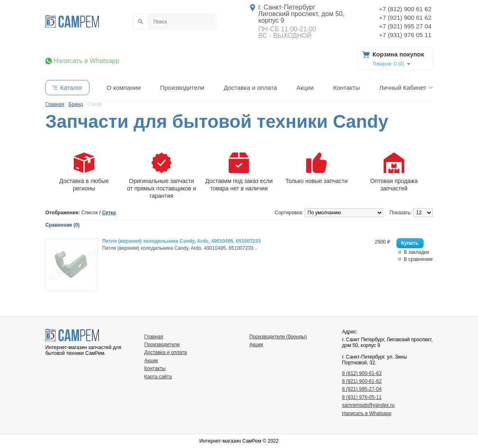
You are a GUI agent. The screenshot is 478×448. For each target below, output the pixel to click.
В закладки (417, 252)
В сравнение (418, 259)
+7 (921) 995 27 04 (405, 26)
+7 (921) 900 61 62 (405, 18)
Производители (182, 88)
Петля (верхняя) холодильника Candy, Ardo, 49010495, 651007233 (182, 241)
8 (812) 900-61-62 (362, 373)
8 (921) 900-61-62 (362, 381)
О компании (124, 88)
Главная (154, 337)
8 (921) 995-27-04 (362, 389)
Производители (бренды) (278, 337)
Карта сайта (158, 377)
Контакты (346, 88)
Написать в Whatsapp (87, 61)
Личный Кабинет (403, 88)
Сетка (109, 213)
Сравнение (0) (62, 225)
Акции (305, 88)
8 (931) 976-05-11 (362, 397)
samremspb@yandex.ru (368, 405)
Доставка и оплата (250, 88)
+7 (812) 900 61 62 (405, 9)
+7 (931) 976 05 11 (405, 35)
